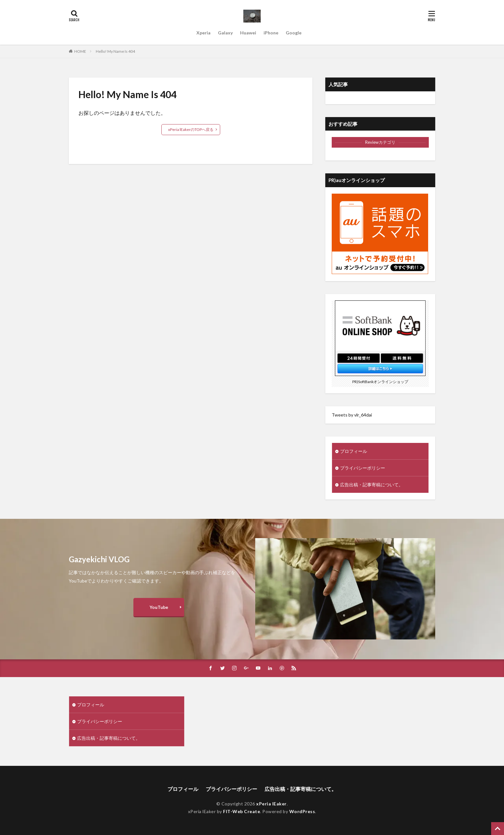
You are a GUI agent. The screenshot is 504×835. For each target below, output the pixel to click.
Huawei (248, 33)
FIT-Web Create (242, 811)
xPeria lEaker (271, 804)
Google (294, 33)
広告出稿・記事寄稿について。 (372, 485)
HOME (80, 51)
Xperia (203, 33)
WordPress (302, 811)
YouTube (159, 607)
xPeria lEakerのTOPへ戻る (191, 129)
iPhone (271, 33)
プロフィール (354, 451)
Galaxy (225, 33)
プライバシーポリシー (363, 468)
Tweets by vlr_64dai (352, 415)
